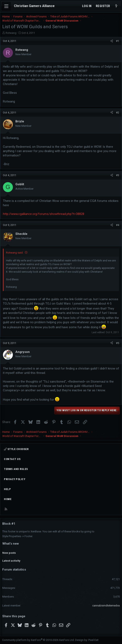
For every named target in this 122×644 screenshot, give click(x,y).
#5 (118, 343)
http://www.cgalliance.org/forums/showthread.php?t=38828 (44, 214)
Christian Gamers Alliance (34, 6)
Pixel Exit (93, 640)
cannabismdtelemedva (106, 606)
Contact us (12, 459)
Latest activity (11, 561)
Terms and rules (16, 469)
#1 (118, 41)
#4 (118, 225)
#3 (118, 175)
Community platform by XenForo (38, 640)
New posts (9, 553)
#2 (118, 113)
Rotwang (11, 33)
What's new (11, 544)
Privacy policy (15, 479)
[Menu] (6, 6)
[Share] (112, 41)
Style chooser (16, 449)
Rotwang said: (15, 253)
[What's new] (116, 6)
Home (8, 499)
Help (7, 489)
